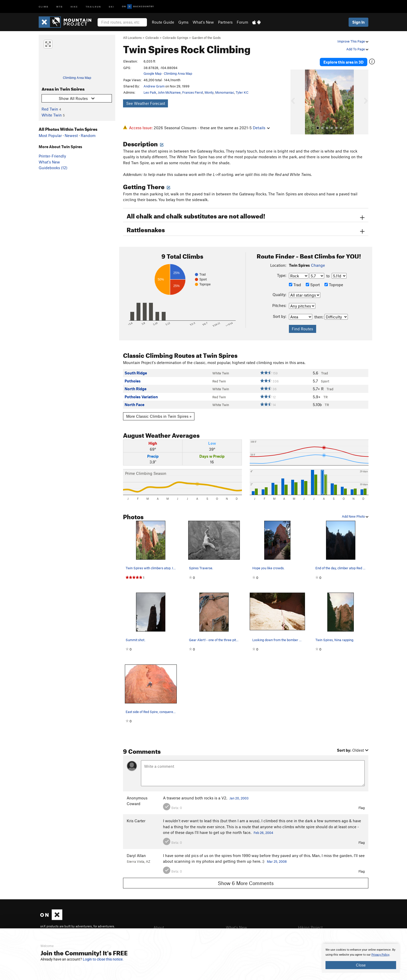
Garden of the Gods (206, 38)
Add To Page (357, 49)
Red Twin (50, 109)
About (159, 927)
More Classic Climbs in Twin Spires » (159, 416)
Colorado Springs (175, 38)
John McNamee (169, 92)
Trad (295, 284)
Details (261, 128)
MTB (60, 6)
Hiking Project (310, 927)
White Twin (52, 115)
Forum (242, 22)
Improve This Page (353, 41)
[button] (296, 101)
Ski (111, 6)
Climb (44, 6)
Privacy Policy (380, 955)
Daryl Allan (136, 855)
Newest (71, 135)
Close (361, 965)
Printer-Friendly (52, 156)
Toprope (334, 284)
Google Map (152, 73)
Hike (74, 6)
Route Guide (163, 22)
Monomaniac (225, 92)
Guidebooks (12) (53, 168)
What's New (203, 22)
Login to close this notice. (103, 959)
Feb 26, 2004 (263, 832)
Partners (225, 22)
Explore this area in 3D (344, 62)
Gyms (183, 22)
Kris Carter (136, 820)
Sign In (358, 22)
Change (318, 265)
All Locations (132, 38)
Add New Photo (355, 516)
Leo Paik (150, 92)
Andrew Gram (154, 86)
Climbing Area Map (77, 78)
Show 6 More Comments (246, 883)
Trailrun (93, 6)
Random (88, 135)
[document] (361, 958)
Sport (313, 284)
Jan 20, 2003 (239, 797)
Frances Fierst (193, 92)
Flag (362, 807)
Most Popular (50, 135)
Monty (209, 92)
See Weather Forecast (146, 103)
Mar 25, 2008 (277, 861)
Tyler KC (242, 92)
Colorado (152, 38)
